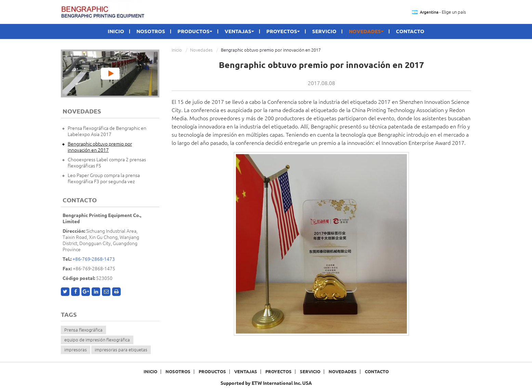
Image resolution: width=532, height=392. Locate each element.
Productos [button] (195, 31)
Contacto (410, 31)
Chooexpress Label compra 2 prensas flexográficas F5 (107, 163)
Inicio (116, 31)
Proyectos (278, 372)
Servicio (324, 31)
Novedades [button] (366, 31)
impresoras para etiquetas (121, 350)
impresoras (76, 350)
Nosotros (151, 31)
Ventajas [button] (239, 31)
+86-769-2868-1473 (94, 259)
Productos (212, 372)
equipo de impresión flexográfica (97, 340)
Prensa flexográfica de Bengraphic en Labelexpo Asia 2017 (107, 131)
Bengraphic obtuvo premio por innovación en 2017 (100, 147)
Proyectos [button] (283, 31)
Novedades (201, 50)
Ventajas (246, 372)
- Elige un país (443, 12)
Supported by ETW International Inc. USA (266, 383)
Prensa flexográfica (83, 330)
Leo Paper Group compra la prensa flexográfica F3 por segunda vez (104, 178)
